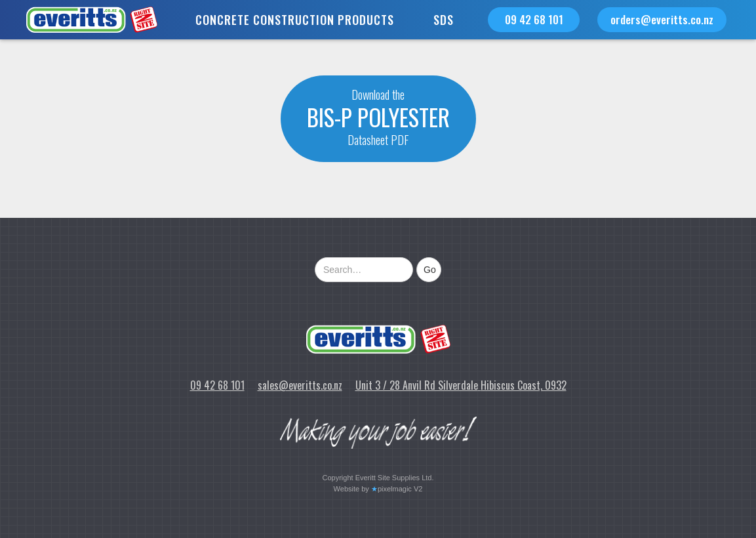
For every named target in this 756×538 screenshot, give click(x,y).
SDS (444, 20)
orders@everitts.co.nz (662, 19)
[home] (79, 20)
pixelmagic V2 (400, 489)
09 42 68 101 (534, 19)
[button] (295, 20)
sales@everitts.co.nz (300, 385)
